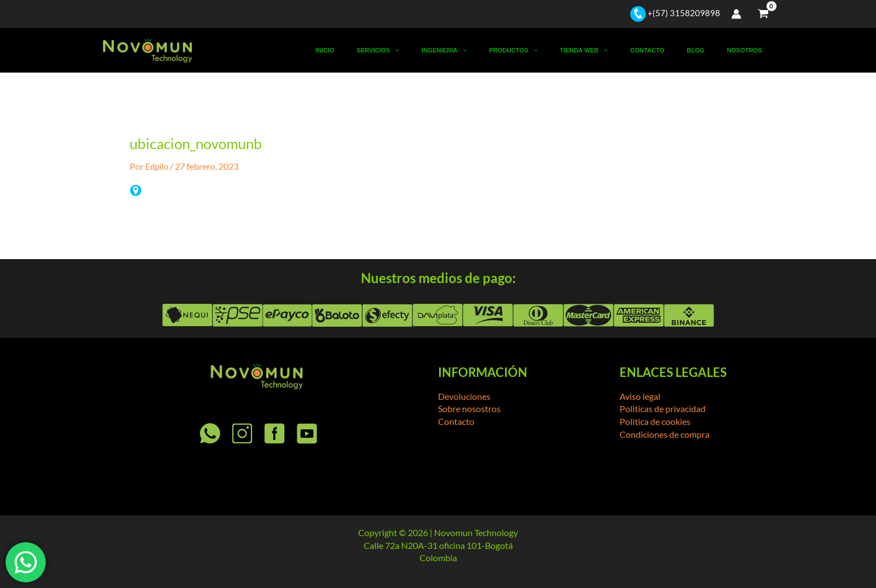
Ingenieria (500, 50)
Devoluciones (464, 396)
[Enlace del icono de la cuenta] (736, 14)
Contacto (672, 50)
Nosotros (749, 50)
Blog (711, 50)
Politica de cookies (655, 421)
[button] (460, 50)
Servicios (443, 50)
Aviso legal (640, 396)
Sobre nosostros (469, 408)
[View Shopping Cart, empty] (763, 14)
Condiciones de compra (665, 434)
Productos (558, 50)
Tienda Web (619, 50)
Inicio (401, 50)
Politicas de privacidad (663, 408)
